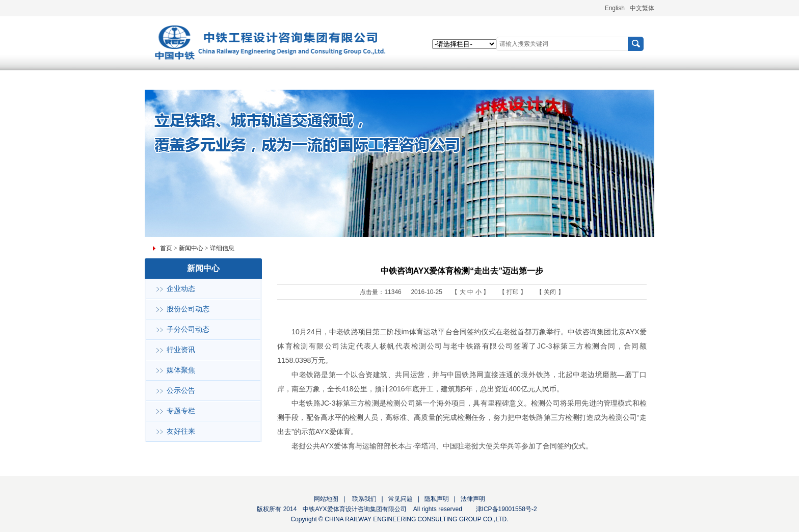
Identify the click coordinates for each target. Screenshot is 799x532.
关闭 (551, 292)
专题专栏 (181, 411)
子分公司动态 (188, 329)
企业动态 (181, 289)
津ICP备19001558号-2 (507, 509)
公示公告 (181, 391)
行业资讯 (181, 350)
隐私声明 (437, 499)
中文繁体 (642, 8)
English (615, 8)
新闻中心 (191, 248)
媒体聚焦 (181, 370)
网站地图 (326, 499)
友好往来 (181, 431)
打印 (513, 292)
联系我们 (363, 499)
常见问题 (401, 499)
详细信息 (222, 248)
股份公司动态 (188, 309)
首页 (166, 248)
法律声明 (473, 499)
